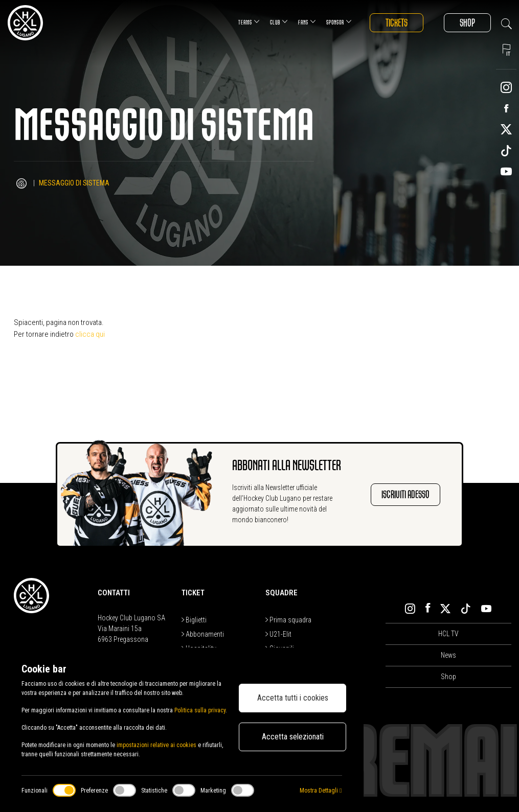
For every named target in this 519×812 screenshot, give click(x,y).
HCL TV (448, 634)
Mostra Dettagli (321, 791)
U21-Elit (278, 634)
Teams (249, 22)
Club (279, 22)
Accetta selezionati (293, 737)
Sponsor (339, 22)
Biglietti (194, 620)
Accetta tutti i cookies (293, 698)
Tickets (397, 23)
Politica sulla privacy (200, 710)
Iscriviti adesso (405, 494)
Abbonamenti (203, 634)
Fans (307, 22)
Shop (467, 23)
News (448, 655)
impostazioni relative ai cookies (156, 745)
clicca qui (90, 334)
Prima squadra (288, 620)
